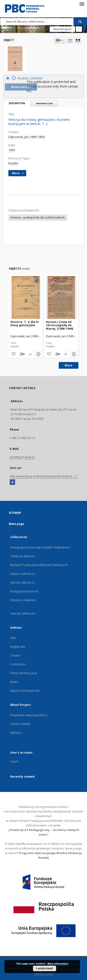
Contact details (20, 724)
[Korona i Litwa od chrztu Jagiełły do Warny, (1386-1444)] (61, 297)
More (69, 365)
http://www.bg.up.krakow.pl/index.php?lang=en (44, 476)
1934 (12, 150)
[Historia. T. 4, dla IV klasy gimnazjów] (26, 297)
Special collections (23, 583)
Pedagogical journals (24, 591)
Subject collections (23, 574)
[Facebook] (12, 482)
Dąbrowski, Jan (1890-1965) (27, 137)
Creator (15, 656)
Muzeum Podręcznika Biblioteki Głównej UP (39, 565)
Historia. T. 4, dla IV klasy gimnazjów (25, 324)
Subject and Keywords (25, 691)
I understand (45, 968)
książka (13, 163)
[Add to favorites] (70, 40)
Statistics (16, 733)
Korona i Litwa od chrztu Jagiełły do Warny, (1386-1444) (60, 325)
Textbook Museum (23, 556)
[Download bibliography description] (22, 354)
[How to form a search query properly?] (79, 29)
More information (58, 964)
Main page (17, 524)
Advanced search (62, 29)
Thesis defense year (24, 673)
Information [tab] (44, 103)
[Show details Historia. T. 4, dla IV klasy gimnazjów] (38, 354)
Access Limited (23, 78)
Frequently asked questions (29, 715)
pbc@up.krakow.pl (22, 457)
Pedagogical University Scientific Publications (40, 547)
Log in (14, 761)
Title (13, 638)
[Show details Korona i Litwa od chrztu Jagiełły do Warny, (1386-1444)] (73, 354)
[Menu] (82, 4)
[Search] (80, 21)
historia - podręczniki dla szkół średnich (38, 218)
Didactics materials (23, 600)
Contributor (18, 664)
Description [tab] (17, 103)
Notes (14, 682)
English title (18, 647)
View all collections (23, 613)
